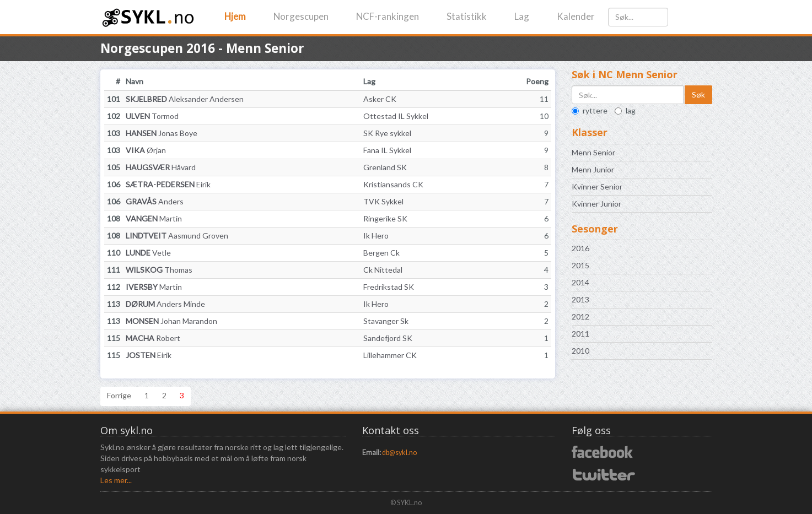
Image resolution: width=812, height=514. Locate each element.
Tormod (152, 116)
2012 (580, 316)
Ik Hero (376, 236)
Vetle (148, 253)
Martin (154, 218)
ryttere (590, 110)
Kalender (576, 16)
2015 (580, 265)
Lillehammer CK (390, 355)
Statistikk (467, 16)
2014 (580, 282)
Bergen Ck (381, 253)
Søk (698, 94)
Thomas (159, 270)
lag (625, 110)
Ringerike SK (385, 218)
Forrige (119, 395)
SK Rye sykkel (387, 133)
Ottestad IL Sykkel (396, 116)
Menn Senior (593, 152)
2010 (580, 351)
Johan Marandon (171, 321)
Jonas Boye (162, 133)
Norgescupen (301, 16)
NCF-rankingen (388, 16)
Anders (155, 201)
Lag (522, 16)
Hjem (235, 16)
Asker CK (380, 99)
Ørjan (146, 150)
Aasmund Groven (177, 236)
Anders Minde (165, 304)
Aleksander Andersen (185, 99)
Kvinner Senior (597, 186)
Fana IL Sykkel (387, 150)
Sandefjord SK (388, 338)
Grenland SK (385, 167)
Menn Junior (593, 169)
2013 (580, 299)
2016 (580, 248)
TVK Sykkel (383, 201)
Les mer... (116, 480)
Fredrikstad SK (389, 287)
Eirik (168, 184)
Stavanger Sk (386, 321)
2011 (580, 334)
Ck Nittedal (383, 270)
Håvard (161, 167)
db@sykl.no (399, 453)
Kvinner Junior (596, 204)
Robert (153, 338)
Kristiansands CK (393, 184)
